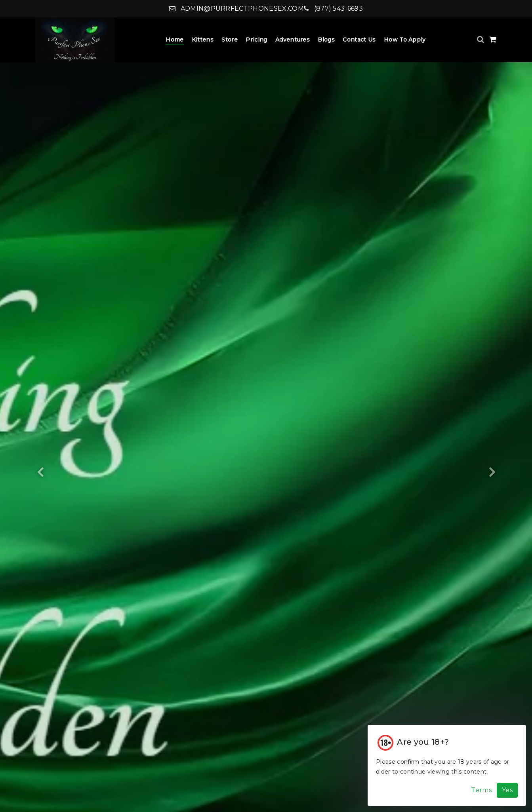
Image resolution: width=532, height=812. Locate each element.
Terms (481, 790)
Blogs (326, 40)
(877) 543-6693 (333, 9)
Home (174, 40)
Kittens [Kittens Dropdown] (203, 40)
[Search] (481, 39)
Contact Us (359, 40)
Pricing (256, 40)
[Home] (75, 40)
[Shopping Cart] (493, 39)
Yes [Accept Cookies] (507, 790)
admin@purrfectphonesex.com (236, 9)
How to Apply (405, 40)
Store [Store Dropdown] (230, 40)
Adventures (293, 40)
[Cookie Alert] (447, 765)
